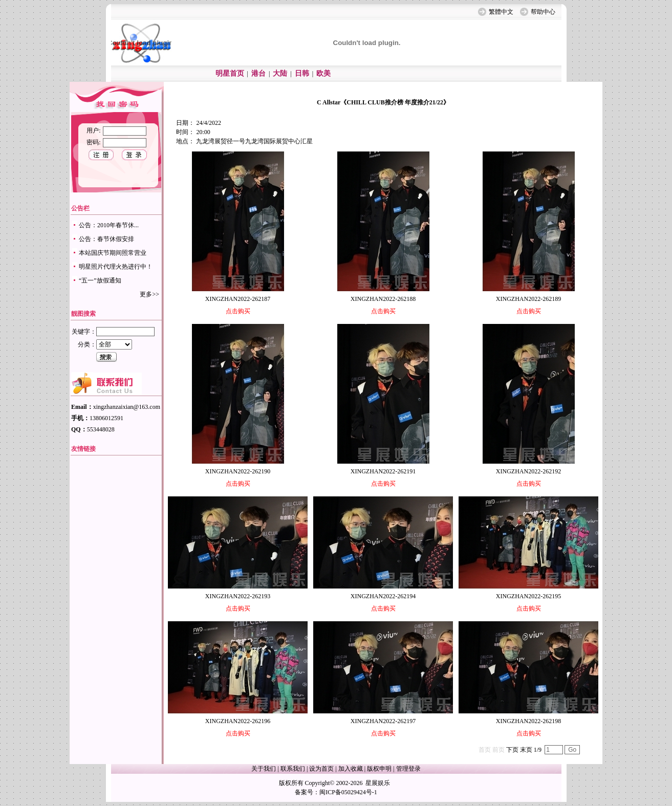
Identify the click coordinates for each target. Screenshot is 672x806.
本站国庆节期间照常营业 (113, 253)
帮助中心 (543, 12)
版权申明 (379, 769)
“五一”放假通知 (100, 280)
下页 (512, 750)
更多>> (149, 294)
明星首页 (230, 73)
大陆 (280, 73)
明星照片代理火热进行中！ (116, 267)
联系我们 (293, 769)
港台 (258, 73)
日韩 (302, 73)
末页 (526, 750)
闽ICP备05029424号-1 (348, 792)
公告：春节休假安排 (106, 239)
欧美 (323, 73)
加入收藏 (351, 769)
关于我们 (264, 769)
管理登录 (408, 769)
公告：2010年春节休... (109, 225)
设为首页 (321, 769)
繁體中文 (501, 12)
